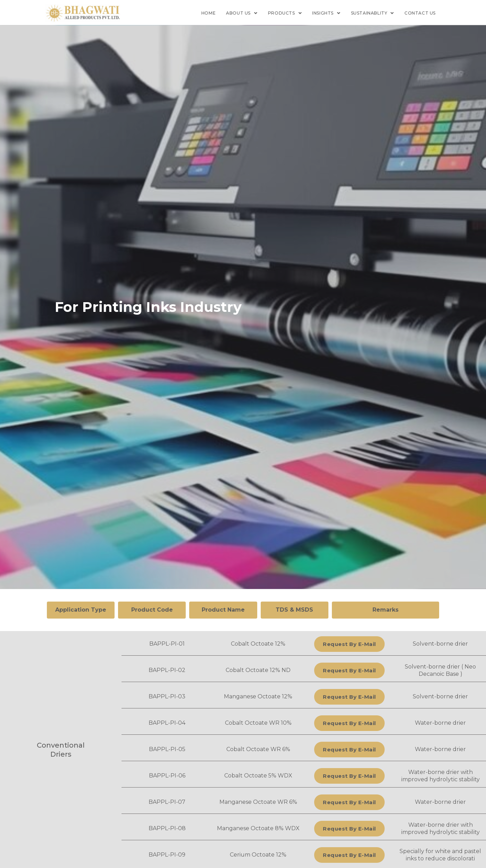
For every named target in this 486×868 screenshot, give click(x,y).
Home (208, 13)
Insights (326, 13)
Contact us (420, 13)
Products (285, 13)
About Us (242, 13)
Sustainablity (372, 13)
